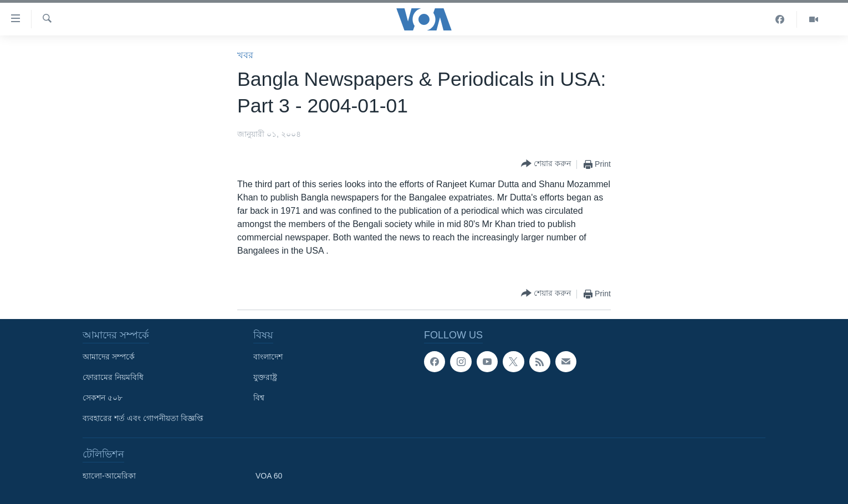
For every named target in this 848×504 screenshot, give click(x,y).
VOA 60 (269, 476)
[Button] (546, 164)
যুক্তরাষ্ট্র (265, 377)
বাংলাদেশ (268, 357)
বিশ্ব (259, 398)
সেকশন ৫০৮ (103, 398)
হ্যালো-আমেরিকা (109, 476)
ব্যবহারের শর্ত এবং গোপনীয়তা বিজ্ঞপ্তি (143, 418)
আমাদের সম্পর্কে (109, 357)
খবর (245, 55)
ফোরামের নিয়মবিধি (113, 377)
